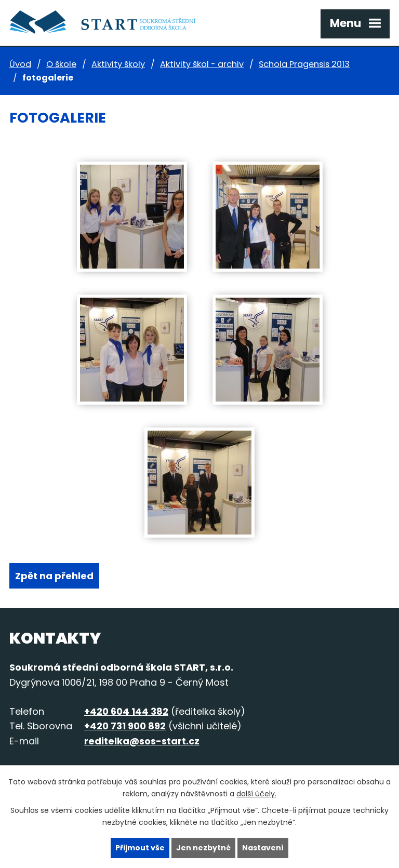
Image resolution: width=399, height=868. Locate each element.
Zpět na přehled (54, 576)
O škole (61, 64)
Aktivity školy (118, 64)
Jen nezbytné (203, 848)
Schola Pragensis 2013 (304, 64)
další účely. (256, 794)
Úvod (20, 64)
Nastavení (263, 848)
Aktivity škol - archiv (202, 64)
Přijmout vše (140, 848)
